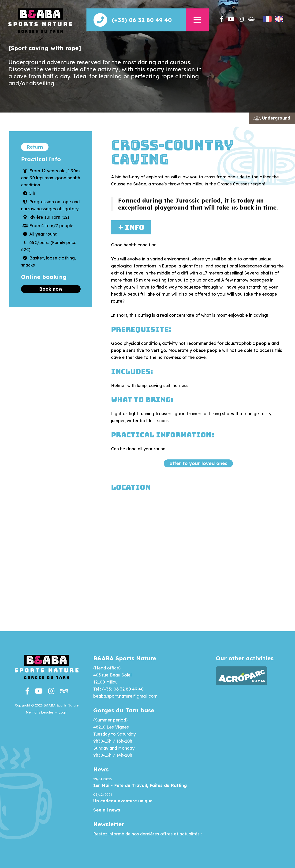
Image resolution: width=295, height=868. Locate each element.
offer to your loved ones (198, 463)
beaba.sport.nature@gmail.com (125, 696)
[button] (197, 20)
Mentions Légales (40, 712)
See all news (107, 810)
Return (35, 147)
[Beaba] (40, 20)
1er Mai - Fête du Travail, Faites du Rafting (140, 785)
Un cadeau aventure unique (123, 801)
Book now (51, 289)
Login (63, 712)
